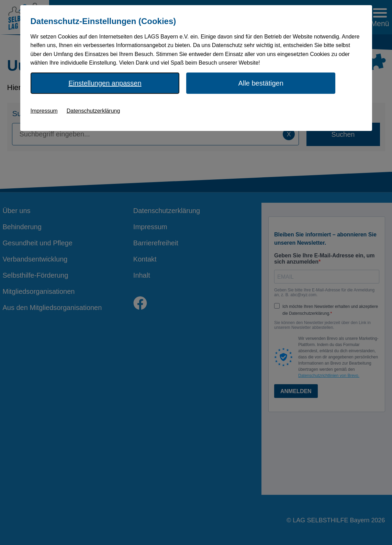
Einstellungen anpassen (105, 83)
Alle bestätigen (261, 83)
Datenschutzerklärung (93, 111)
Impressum (44, 111)
